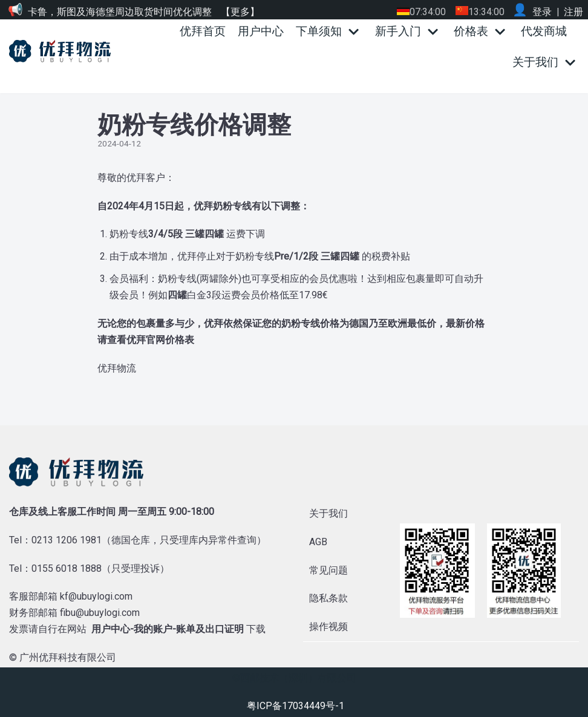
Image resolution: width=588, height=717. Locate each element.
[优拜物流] (63, 51)
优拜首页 (203, 31)
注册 (573, 12)
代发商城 (544, 31)
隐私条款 (328, 598)
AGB (318, 542)
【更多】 (240, 12)
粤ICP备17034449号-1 (296, 706)
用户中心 (261, 31)
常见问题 (328, 570)
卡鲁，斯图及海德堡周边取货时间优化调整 (120, 12)
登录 (542, 12)
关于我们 (328, 513)
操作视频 (328, 627)
